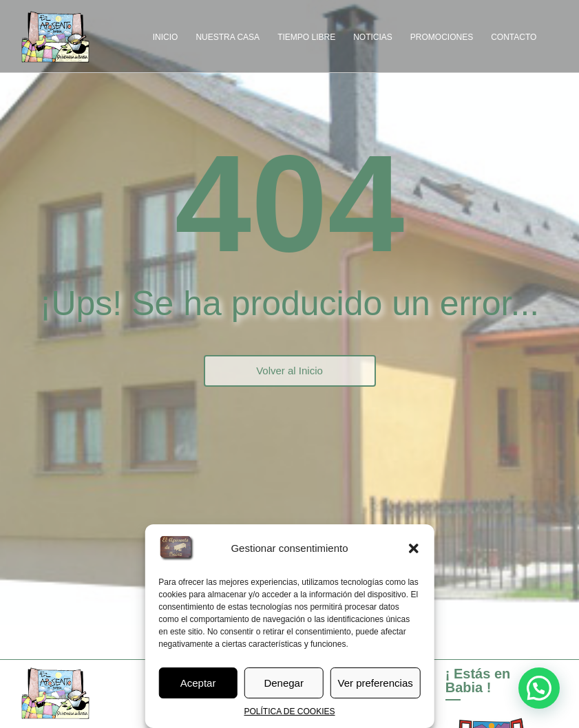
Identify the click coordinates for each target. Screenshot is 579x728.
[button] (414, 548)
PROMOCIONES (442, 37)
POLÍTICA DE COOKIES (289, 711)
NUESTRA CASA (228, 37)
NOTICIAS (373, 37)
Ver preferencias (376, 683)
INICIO (166, 37)
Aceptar (198, 683)
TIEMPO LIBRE (306, 37)
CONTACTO (514, 37)
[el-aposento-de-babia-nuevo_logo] (55, 36)
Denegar (284, 683)
